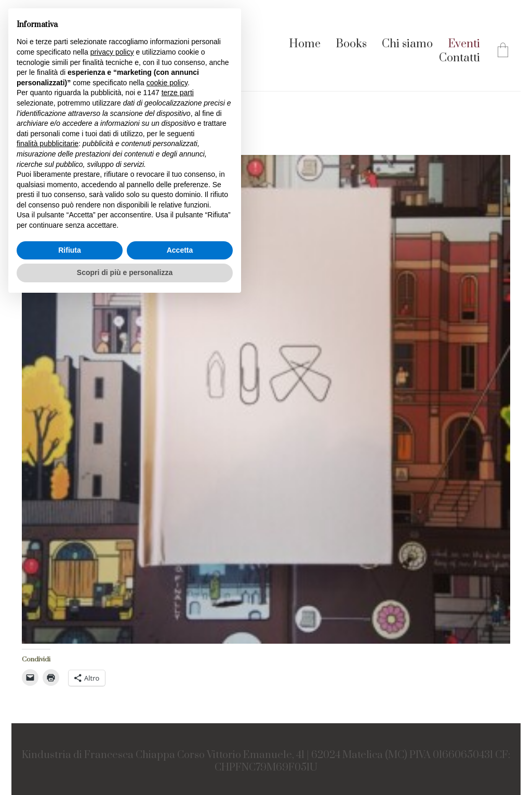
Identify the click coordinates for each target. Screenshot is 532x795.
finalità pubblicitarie (48, 144)
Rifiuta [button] (70, 250)
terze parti (178, 93)
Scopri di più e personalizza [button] (125, 272)
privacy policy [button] (112, 52)
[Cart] (503, 51)
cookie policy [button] (167, 83)
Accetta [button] (180, 250)
